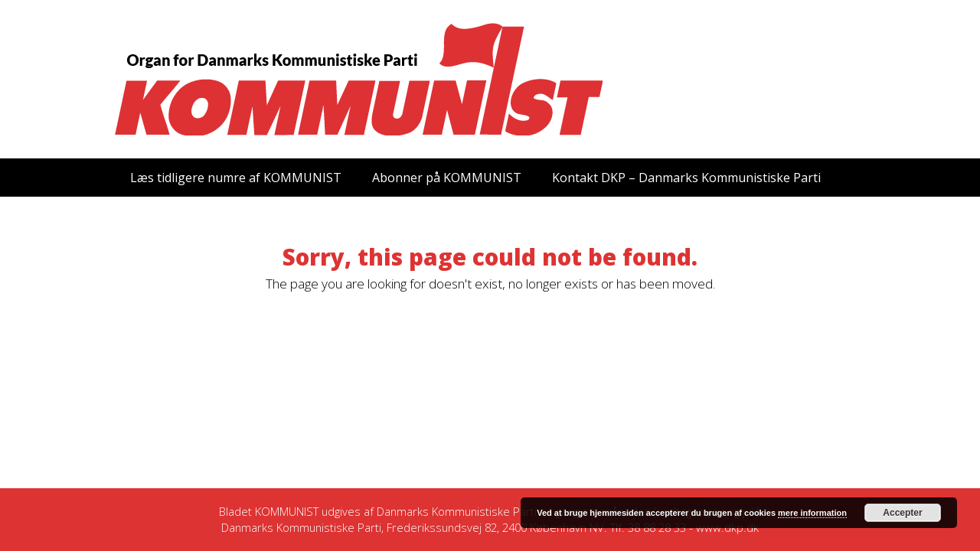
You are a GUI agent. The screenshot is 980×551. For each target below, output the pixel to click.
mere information (812, 513)
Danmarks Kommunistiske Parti (457, 511)
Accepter (902, 513)
